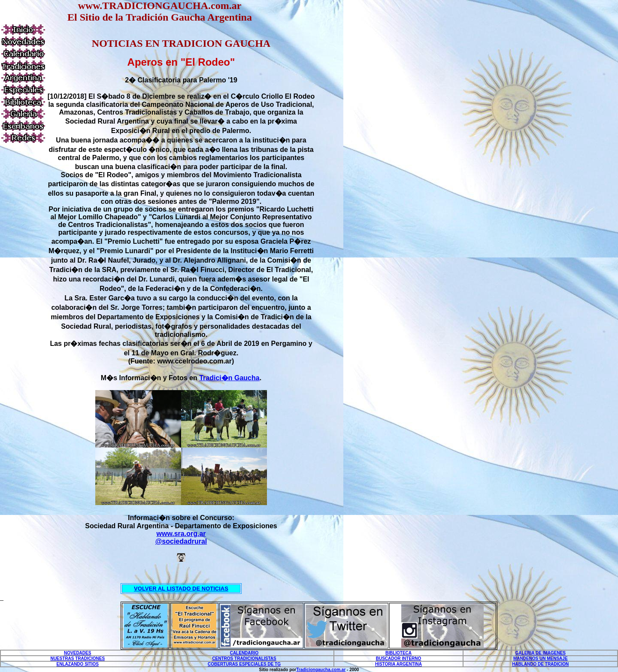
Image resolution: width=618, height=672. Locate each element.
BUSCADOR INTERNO (399, 658)
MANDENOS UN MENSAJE (541, 658)
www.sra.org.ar (181, 534)
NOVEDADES (77, 653)
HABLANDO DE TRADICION (540, 664)
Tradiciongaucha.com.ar (321, 670)
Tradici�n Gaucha (229, 378)
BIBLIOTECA (398, 653)
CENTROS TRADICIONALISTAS (244, 658)
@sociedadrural (181, 541)
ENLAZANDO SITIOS (78, 664)
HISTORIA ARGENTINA (398, 664)
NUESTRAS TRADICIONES (77, 658)
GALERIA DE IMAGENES (541, 653)
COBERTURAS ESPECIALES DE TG (244, 664)
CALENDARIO (244, 653)
